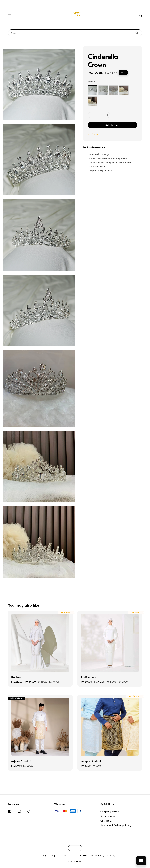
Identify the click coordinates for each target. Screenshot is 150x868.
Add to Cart (113, 125)
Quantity (92, 110)
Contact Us (106, 821)
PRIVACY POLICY (75, 861)
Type (91, 81)
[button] (10, 16)
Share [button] (93, 134)
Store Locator (108, 816)
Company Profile (110, 812)
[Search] (137, 33)
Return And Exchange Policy (116, 825)
